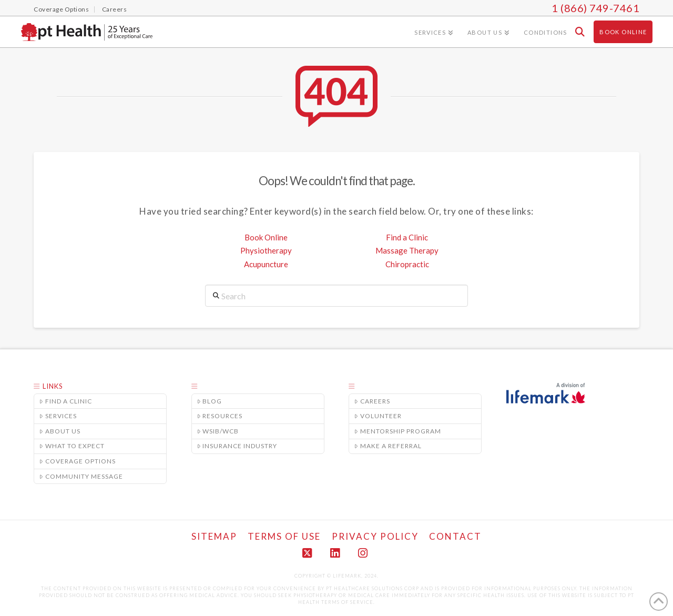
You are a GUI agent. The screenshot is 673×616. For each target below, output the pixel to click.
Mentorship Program (398, 431)
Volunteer (378, 416)
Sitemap (214, 536)
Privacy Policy (375, 536)
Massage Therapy (407, 250)
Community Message (81, 476)
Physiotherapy (266, 250)
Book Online (266, 237)
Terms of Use (284, 536)
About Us (60, 431)
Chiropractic (407, 264)
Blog (210, 401)
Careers (372, 401)
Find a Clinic (407, 237)
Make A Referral (388, 446)
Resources (220, 416)
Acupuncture (266, 264)
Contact (455, 536)
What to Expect (72, 446)
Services (58, 416)
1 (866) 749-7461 (595, 8)
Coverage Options (78, 461)
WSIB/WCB (218, 431)
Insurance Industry (237, 446)
